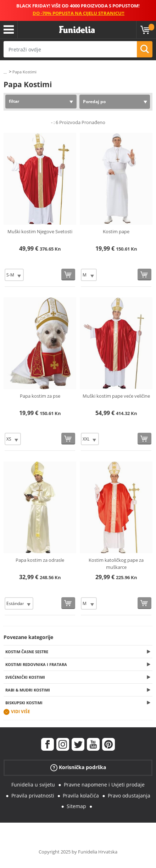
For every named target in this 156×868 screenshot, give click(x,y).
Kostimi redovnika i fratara (36, 664)
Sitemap (76, 806)
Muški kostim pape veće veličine (116, 396)
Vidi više (21, 712)
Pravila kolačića (81, 796)
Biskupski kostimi (24, 703)
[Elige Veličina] (14, 275)
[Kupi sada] (68, 275)
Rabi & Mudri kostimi (28, 690)
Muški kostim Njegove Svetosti (40, 231)
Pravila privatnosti (33, 796)
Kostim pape (116, 231)
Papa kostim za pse (40, 396)
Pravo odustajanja (129, 796)
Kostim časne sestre (27, 652)
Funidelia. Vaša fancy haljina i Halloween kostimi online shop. (77, 30)
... (5, 72)
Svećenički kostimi (25, 677)
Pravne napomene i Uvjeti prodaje (104, 785)
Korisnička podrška (78, 768)
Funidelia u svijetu (33, 785)
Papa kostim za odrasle (40, 560)
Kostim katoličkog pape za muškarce (116, 564)
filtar (14, 101)
